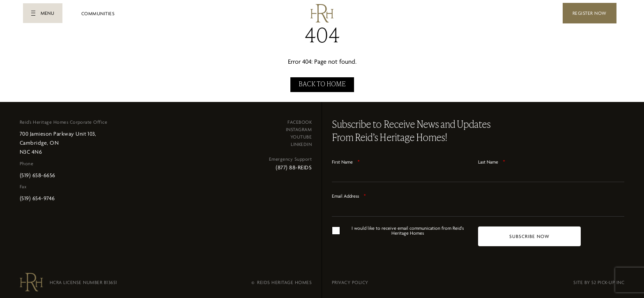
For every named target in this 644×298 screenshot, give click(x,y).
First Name (346, 159)
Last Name (492, 159)
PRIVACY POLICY (350, 280)
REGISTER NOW (590, 13)
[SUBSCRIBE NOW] (529, 234)
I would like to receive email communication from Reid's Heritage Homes (408, 228)
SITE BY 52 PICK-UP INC (599, 280)
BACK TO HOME (322, 82)
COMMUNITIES (98, 14)
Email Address (349, 194)
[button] (43, 13)
